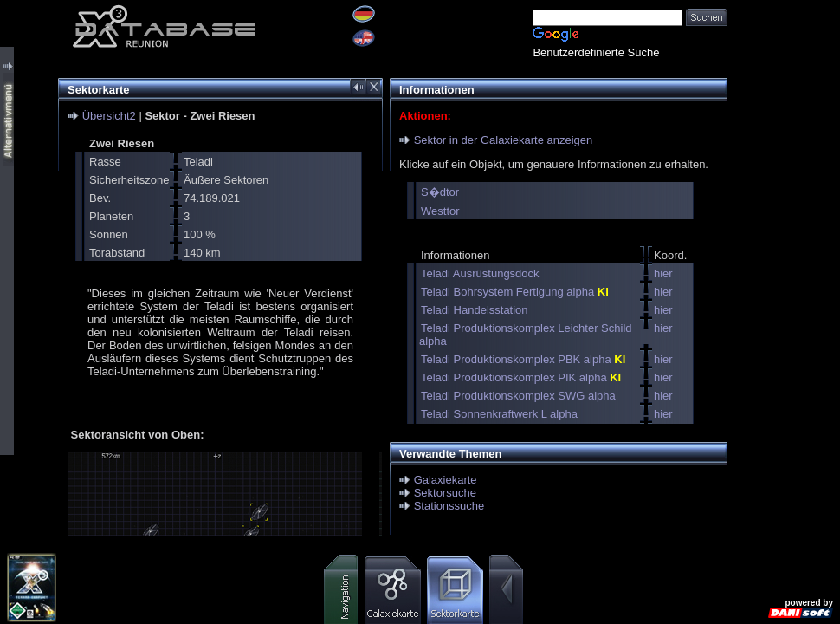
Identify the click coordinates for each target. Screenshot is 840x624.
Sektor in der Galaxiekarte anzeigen (504, 140)
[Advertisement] (784, 54)
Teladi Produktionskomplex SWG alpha (518, 396)
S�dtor (440, 192)
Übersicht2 (109, 116)
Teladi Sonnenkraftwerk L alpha (499, 414)
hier (663, 273)
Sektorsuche (445, 493)
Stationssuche (449, 506)
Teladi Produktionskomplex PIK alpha (521, 377)
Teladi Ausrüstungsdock (480, 273)
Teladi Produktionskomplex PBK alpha (523, 359)
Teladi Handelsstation (475, 310)
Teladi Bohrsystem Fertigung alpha (515, 292)
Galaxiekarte (446, 480)
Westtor (440, 211)
